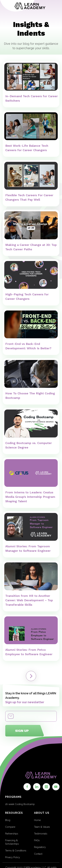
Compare (10, 827)
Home (37, 820)
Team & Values (42, 827)
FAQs (37, 840)
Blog (8, 820)
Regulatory (40, 847)
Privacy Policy (13, 857)
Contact (38, 854)
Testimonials (41, 834)
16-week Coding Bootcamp (20, 804)
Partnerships (12, 834)
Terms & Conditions (16, 851)
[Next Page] (31, 676)
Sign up (22, 731)
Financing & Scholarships (12, 842)
